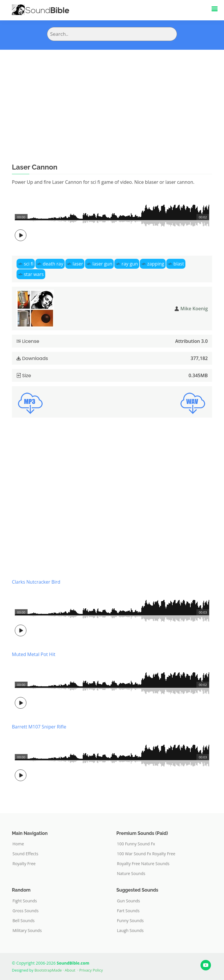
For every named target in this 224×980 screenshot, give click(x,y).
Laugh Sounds (130, 931)
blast (179, 264)
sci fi (29, 264)
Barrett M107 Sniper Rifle (39, 727)
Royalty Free (24, 864)
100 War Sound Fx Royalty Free (146, 854)
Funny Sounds (130, 921)
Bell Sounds (24, 921)
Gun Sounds (129, 901)
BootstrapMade (48, 970)
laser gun (102, 264)
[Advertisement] (112, 93)
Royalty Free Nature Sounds (143, 864)
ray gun (130, 264)
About (70, 970)
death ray (53, 264)
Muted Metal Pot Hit (34, 654)
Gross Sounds (26, 911)
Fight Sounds (25, 901)
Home (18, 844)
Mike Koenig (194, 309)
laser (78, 264)
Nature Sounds (131, 874)
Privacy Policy (91, 970)
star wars (34, 274)
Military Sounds (27, 931)
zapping (156, 264)
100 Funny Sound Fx (136, 844)
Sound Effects (25, 854)
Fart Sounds (128, 911)
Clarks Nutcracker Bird (36, 582)
